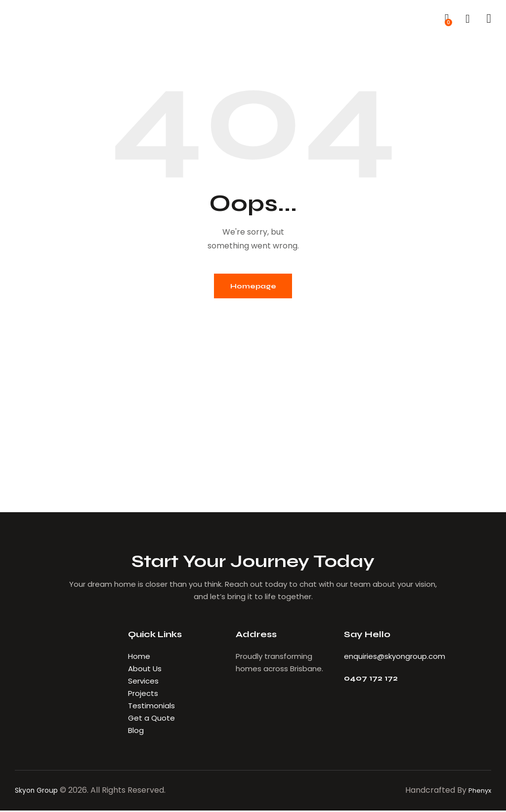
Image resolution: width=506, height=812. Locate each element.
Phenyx (477, 792)
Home (139, 658)
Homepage (253, 286)
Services (143, 682)
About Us (146, 670)
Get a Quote (151, 719)
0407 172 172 (373, 680)
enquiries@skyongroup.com (395, 658)
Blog (136, 732)
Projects (143, 695)
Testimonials (151, 707)
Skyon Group (40, 792)
